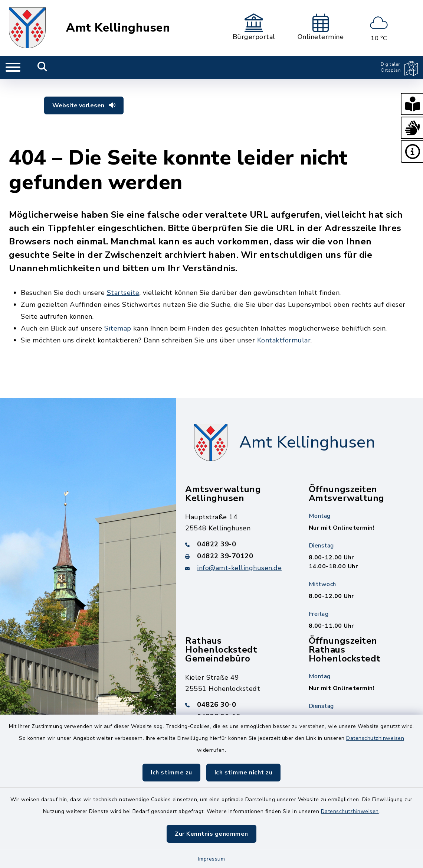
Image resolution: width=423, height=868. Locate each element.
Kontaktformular (284, 340)
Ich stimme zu (171, 773)
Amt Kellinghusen (118, 28)
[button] (412, 104)
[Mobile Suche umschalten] (42, 67)
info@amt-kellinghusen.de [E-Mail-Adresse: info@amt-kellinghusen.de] (239, 568)
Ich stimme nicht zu (244, 773)
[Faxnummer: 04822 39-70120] (238, 556)
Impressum (212, 859)
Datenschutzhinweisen (375, 738)
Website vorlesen (84, 105)
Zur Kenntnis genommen (211, 834)
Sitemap (118, 328)
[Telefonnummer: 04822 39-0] (238, 544)
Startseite (123, 293)
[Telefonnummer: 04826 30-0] (238, 705)
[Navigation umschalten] (13, 67)
